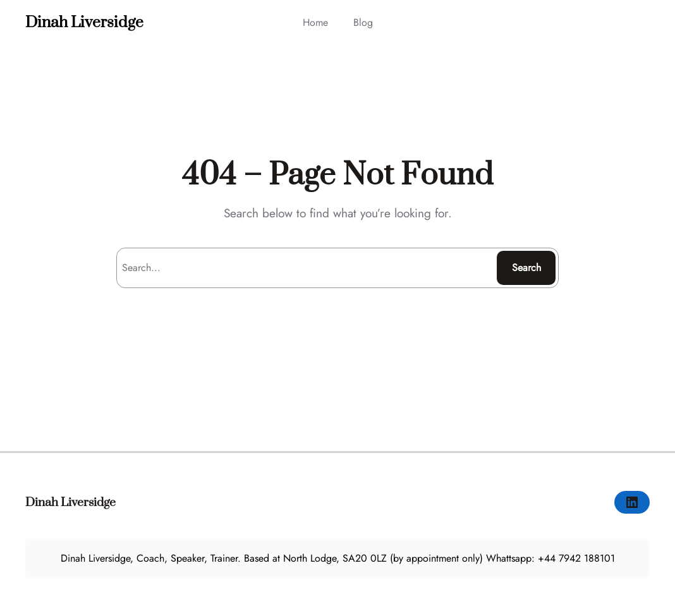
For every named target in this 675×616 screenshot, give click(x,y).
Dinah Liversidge (84, 22)
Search (526, 268)
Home (315, 22)
